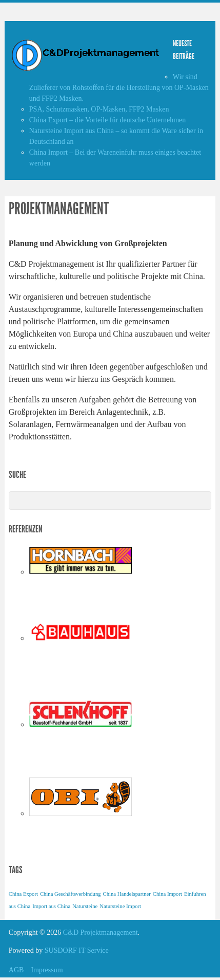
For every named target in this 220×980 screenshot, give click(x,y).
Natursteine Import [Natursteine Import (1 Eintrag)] (120, 906)
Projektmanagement (59, 209)
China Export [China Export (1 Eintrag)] (23, 894)
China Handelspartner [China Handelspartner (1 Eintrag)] (127, 894)
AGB (16, 970)
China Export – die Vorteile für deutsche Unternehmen (107, 120)
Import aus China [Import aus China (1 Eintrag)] (51, 906)
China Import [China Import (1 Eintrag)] (167, 894)
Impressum (47, 970)
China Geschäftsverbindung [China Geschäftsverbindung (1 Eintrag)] (71, 894)
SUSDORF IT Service (77, 950)
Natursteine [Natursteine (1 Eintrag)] (85, 906)
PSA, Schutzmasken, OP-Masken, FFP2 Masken (99, 109)
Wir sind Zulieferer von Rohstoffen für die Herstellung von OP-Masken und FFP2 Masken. (119, 88)
